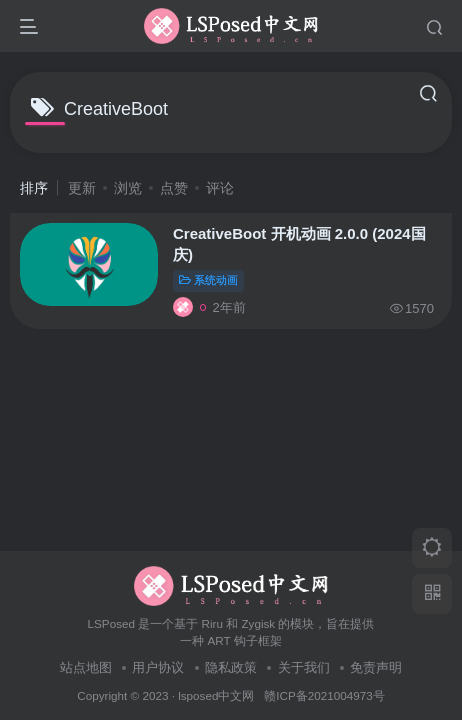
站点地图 (86, 667)
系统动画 (208, 280)
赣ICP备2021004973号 (324, 695)
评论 (220, 188)
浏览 (128, 188)
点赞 (174, 188)
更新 (82, 188)
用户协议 (158, 667)
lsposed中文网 (216, 695)
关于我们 (304, 667)
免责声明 (376, 667)
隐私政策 (231, 667)
